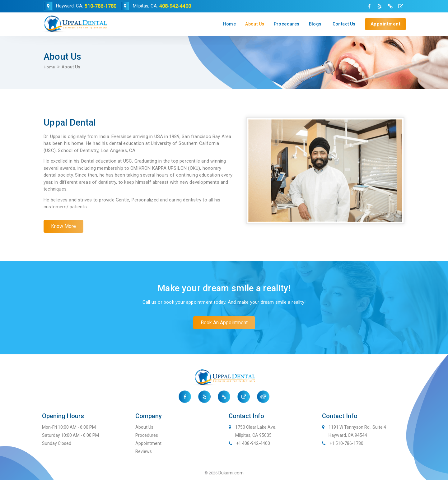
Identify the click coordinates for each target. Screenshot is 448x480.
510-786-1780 (100, 6)
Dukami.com (231, 473)
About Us (255, 24)
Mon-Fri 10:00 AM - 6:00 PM (69, 427)
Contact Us (344, 24)
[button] (63, 226)
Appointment (386, 24)
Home (230, 24)
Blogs (315, 24)
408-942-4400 (175, 6)
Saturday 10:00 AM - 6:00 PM (70, 435)
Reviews (144, 451)
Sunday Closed (57, 443)
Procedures (287, 24)
